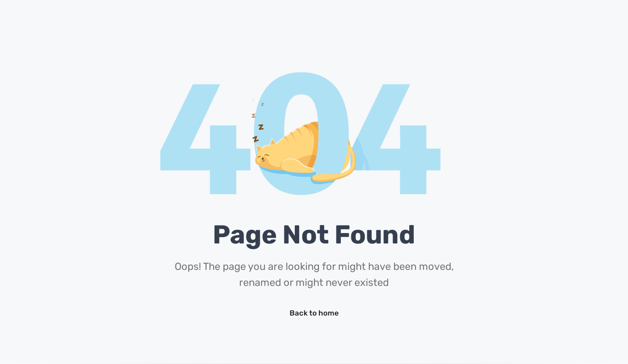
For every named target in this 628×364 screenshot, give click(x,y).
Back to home (314, 313)
